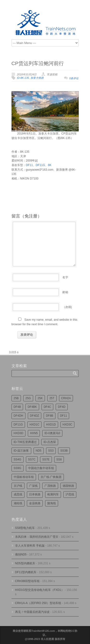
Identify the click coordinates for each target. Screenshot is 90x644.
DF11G (40, 165)
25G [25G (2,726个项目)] (28, 398)
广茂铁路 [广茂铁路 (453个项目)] (50, 486)
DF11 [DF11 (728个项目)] (63, 416)
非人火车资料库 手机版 (30, 546)
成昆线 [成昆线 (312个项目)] (18, 494)
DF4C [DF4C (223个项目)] (47, 407)
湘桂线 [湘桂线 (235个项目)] (18, 503)
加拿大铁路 (37, 78)
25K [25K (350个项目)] (40, 398)
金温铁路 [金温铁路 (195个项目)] (35, 503)
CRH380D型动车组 (27, 581)
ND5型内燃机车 (25, 563)
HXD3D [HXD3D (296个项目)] (19, 433)
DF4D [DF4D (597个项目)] (62, 407)
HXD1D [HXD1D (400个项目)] (51, 425)
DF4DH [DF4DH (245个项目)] (18, 416)
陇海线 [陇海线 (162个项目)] (52, 503)
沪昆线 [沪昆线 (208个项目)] (70, 494)
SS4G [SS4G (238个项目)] (18, 459)
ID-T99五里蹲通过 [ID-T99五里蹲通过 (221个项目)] (25, 442)
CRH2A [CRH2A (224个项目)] (66, 398)
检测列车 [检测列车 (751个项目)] (53, 494)
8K (50, 165)
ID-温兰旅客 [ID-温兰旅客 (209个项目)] (21, 451)
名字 (65, 277)
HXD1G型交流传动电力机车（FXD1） (40, 590)
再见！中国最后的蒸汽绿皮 (32, 612)
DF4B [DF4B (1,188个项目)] (17, 407)
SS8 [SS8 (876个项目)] (59, 459)
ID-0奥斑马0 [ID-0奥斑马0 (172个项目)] (52, 433)
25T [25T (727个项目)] (52, 398)
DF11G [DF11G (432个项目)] (18, 425)
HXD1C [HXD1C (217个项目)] (34, 425)
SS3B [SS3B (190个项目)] (64, 451)
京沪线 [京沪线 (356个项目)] (18, 486)
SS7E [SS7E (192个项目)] (46, 459)
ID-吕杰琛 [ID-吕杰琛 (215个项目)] (50, 442)
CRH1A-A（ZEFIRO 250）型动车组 (38, 603)
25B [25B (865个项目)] (16, 398)
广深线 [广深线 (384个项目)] (33, 486)
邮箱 (65, 292)
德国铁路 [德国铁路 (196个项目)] (68, 486)
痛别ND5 (21, 554)
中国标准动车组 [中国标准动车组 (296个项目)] (24, 477)
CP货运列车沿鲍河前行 (38, 63)
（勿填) (67, 307)
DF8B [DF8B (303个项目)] (50, 416)
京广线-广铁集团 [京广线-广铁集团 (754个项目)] (51, 477)
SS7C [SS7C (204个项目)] (32, 459)
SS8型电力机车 (25, 528)
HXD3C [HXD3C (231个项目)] (68, 425)
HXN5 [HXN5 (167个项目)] (34, 433)
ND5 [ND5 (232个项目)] (39, 451)
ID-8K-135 (23, 78)
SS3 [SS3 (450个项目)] (51, 451)
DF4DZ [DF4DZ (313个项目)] (35, 416)
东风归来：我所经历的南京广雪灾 (37, 537)
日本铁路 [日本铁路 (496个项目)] (35, 494)
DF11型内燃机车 (26, 572)
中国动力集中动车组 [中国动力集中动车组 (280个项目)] (41, 468)
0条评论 (74, 78)
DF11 (29, 165)
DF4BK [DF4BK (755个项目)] (32, 407)
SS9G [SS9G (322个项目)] (18, 468)
